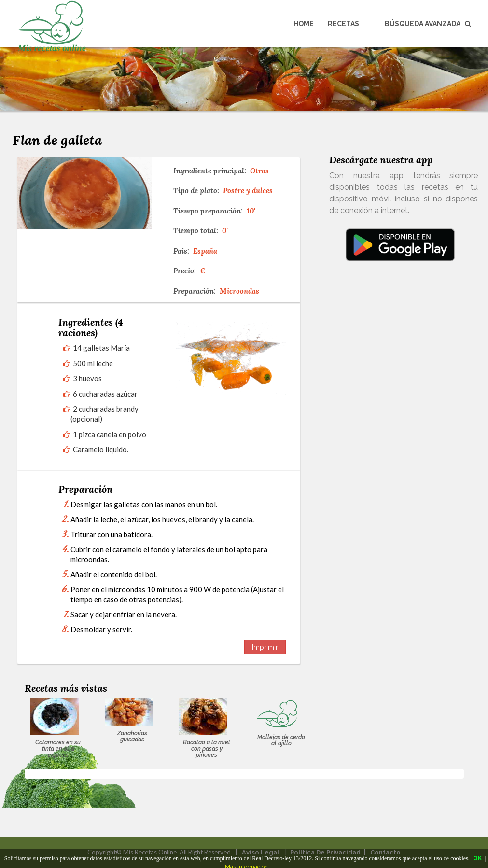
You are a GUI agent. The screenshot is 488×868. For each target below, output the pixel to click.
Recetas (343, 24)
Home (304, 24)
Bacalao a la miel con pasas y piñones (207, 749)
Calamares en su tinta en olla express (58, 749)
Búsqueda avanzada (428, 24)
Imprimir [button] (265, 647)
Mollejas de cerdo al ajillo (281, 740)
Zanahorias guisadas (132, 736)
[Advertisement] (400, 370)
